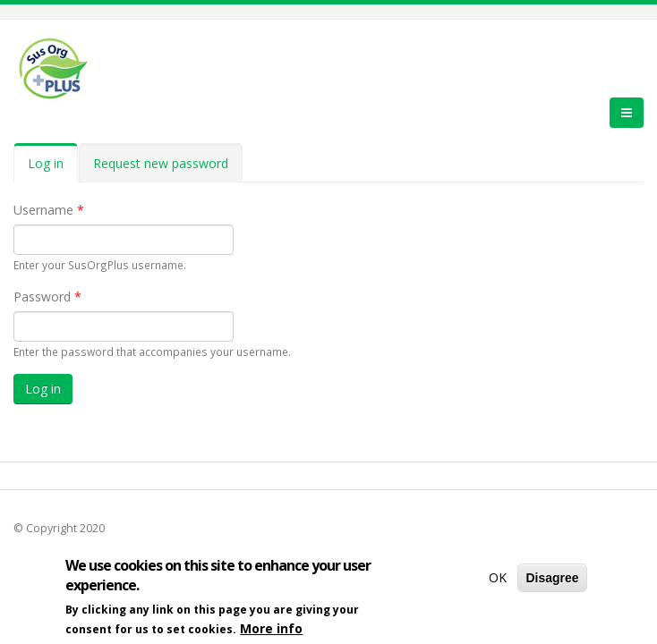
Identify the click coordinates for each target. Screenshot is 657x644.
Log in (53, 169)
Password (47, 297)
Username (49, 210)
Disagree (552, 581)
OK (498, 581)
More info (271, 632)
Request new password (161, 163)
